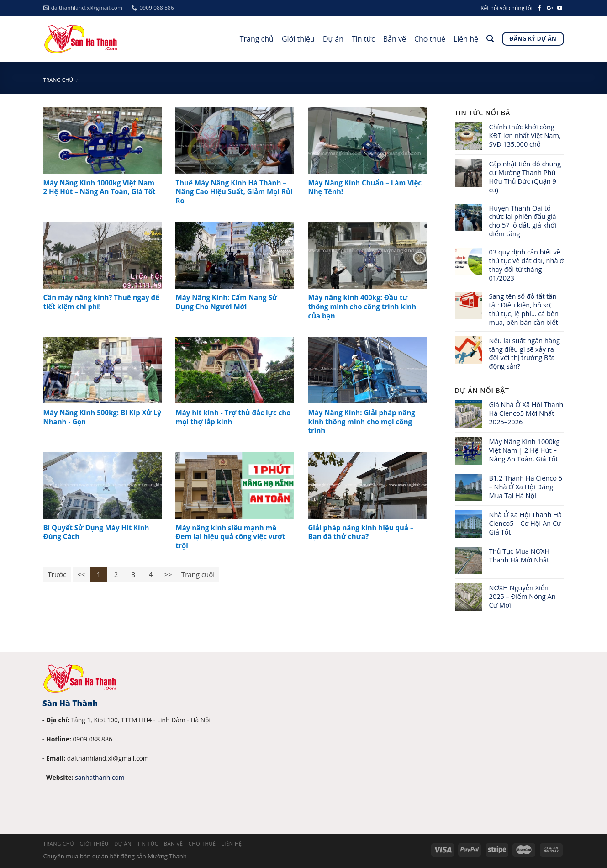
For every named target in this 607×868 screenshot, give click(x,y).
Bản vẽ (395, 39)
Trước (57, 574)
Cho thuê (430, 39)
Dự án (333, 39)
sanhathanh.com (100, 777)
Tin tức (363, 39)
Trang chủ (257, 39)
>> (168, 574)
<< (81, 574)
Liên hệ (466, 39)
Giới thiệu (298, 39)
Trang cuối (198, 574)
